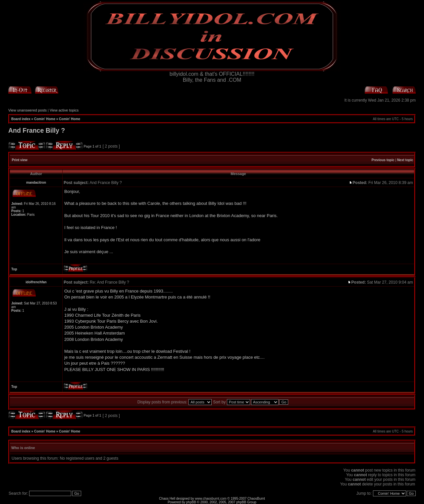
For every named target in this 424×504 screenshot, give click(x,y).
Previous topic (383, 160)
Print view (20, 160)
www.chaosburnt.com (211, 499)
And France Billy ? (37, 130)
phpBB (191, 502)
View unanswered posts (27, 110)
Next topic (405, 160)
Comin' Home (45, 119)
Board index (21, 119)
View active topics (64, 110)
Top (14, 269)
